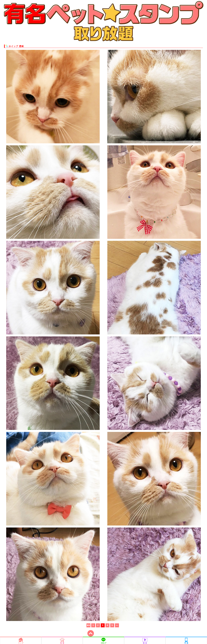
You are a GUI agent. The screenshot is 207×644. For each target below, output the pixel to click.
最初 (88, 625)
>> (117, 625)
